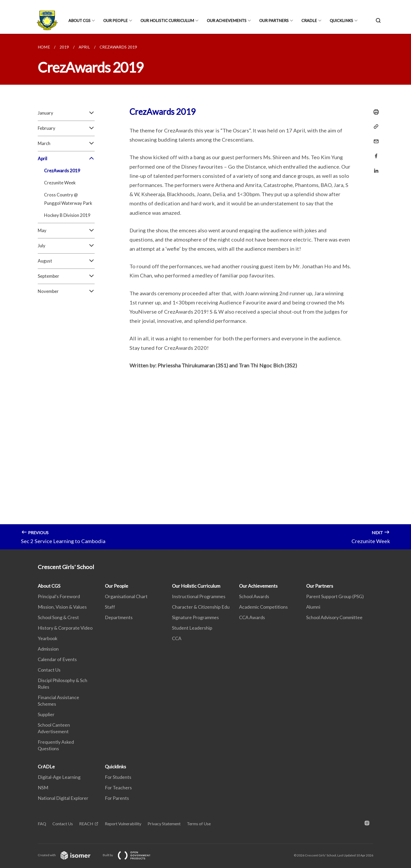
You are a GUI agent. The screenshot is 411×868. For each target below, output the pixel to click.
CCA (177, 638)
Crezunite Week (60, 183)
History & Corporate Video (65, 628)
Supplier (46, 714)
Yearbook (48, 638)
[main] (206, 292)
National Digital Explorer (63, 798)
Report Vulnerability (123, 824)
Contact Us (49, 670)
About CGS (79, 20)
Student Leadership (192, 628)
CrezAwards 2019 (62, 171)
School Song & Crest (58, 617)
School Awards (254, 596)
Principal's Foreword (59, 596)
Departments (119, 617)
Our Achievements (227, 20)
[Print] (375, 112)
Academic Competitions (263, 607)
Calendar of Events (57, 659)
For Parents (117, 798)
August (66, 261)
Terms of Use (199, 824)
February (66, 128)
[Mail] (375, 138)
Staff (110, 607)
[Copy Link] (375, 127)
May (66, 231)
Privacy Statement (164, 824)
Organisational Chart (126, 596)
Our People (115, 20)
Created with (68, 855)
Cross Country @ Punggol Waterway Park (68, 199)
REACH (86, 824)
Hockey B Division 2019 (67, 215)
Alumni (313, 607)
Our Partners (274, 20)
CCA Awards (252, 617)
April (66, 159)
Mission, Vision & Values (62, 607)
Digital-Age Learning (59, 777)
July (66, 246)
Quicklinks (341, 20)
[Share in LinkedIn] (375, 167)
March (66, 143)
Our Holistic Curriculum (167, 20)
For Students (118, 777)
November (66, 291)
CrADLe (309, 20)
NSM (43, 787)
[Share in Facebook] (375, 153)
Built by (131, 855)
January (66, 113)
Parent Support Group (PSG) (335, 596)
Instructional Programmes (199, 596)
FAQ (42, 824)
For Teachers (118, 787)
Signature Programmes (195, 617)
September (66, 276)
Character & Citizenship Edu (201, 607)
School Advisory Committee (334, 617)
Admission (48, 649)
